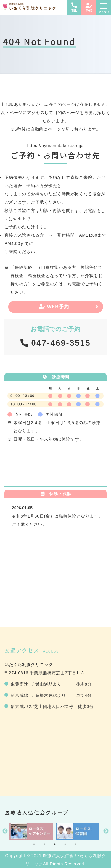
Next (106, 831)
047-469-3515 (61, 343)
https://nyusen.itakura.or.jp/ (56, 146)
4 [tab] (65, 844)
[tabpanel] (31, 831)
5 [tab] (75, 844)
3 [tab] (55, 844)
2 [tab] (44, 844)
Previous (5, 831)
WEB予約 (54, 307)
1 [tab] (34, 844)
